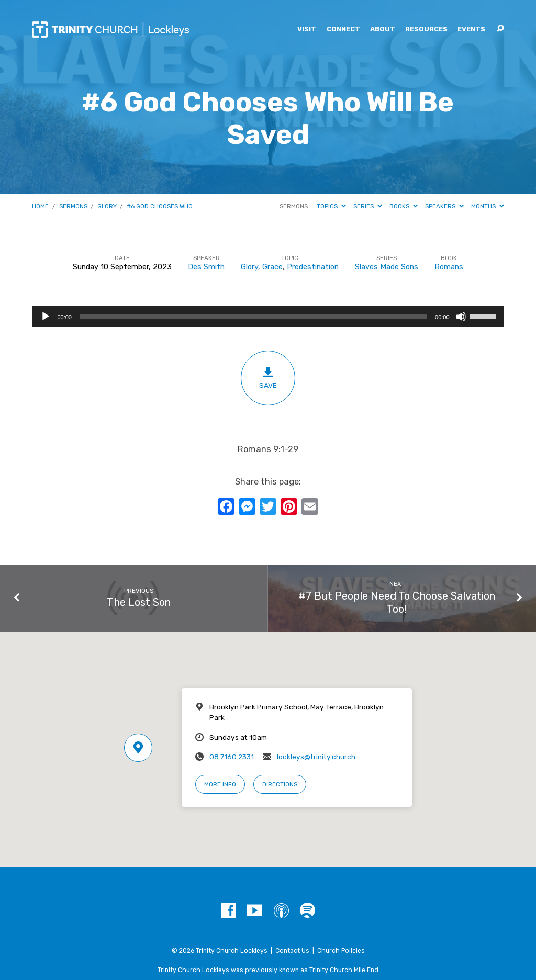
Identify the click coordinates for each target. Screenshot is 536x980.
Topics (331, 206)
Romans (449, 267)
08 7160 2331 (232, 757)
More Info (220, 784)
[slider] (253, 317)
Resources (426, 30)
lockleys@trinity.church (316, 757)
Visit (307, 30)
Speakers (444, 206)
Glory (107, 206)
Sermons (73, 206)
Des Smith (206, 267)
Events (471, 30)
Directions (280, 784)
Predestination (313, 267)
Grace (272, 267)
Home (40, 206)
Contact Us (292, 951)
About (383, 30)
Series (368, 206)
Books (404, 206)
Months (488, 206)
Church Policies (341, 951)
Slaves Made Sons (387, 267)
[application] (268, 317)
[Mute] (461, 317)
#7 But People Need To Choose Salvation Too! (397, 603)
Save (268, 378)
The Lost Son (139, 602)
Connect (343, 30)
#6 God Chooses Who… (161, 206)
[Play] (46, 317)
